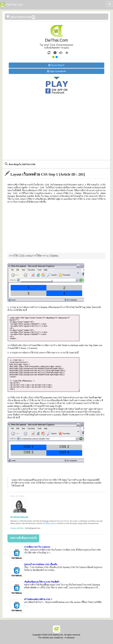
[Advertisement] (57, 107)
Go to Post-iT (56, 65)
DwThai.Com (48, 523)
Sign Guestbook (57, 71)
